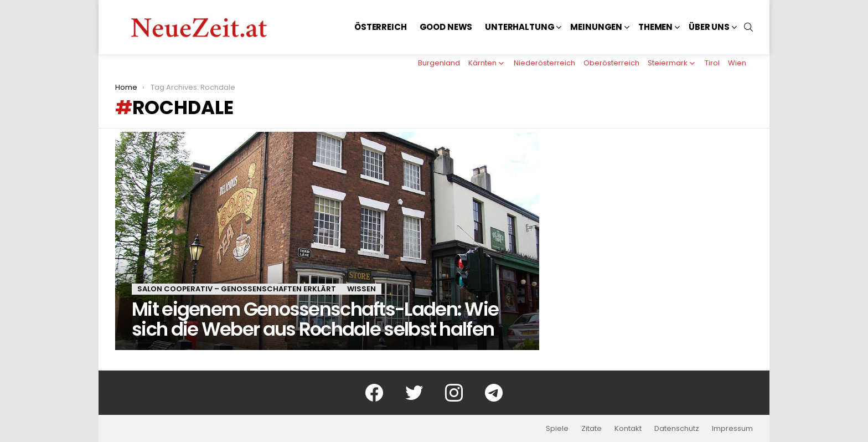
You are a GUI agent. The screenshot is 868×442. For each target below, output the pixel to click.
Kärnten (482, 63)
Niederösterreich (544, 63)
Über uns (709, 27)
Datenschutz (677, 429)
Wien (737, 63)
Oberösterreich (611, 63)
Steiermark (668, 63)
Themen (655, 27)
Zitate (591, 429)
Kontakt (628, 429)
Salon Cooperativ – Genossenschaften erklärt (237, 289)
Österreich (381, 27)
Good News (446, 27)
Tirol (712, 63)
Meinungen (596, 27)
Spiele (557, 429)
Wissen (361, 289)
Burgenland (439, 63)
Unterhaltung (520, 27)
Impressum (732, 429)
